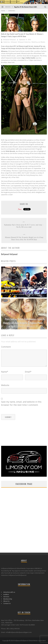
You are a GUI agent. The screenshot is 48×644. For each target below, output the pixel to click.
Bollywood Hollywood (9, 40)
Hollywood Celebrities (24, 42)
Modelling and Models (38, 42)
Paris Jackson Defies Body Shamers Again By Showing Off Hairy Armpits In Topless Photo (24, 321)
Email (28, 372)
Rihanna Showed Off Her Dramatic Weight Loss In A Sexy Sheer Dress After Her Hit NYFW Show (24, 239)
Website (5, 385)
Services (6, 597)
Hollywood (14, 42)
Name (5, 372)
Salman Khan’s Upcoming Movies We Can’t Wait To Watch (25, 289)
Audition (6, 594)
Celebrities (7, 42)
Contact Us (7, 603)
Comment (6, 347)
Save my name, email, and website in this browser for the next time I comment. (21, 403)
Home (3, 11)
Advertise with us (9, 592)
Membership (8, 599)
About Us (6, 601)
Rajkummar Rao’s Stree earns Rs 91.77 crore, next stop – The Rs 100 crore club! (24, 226)
